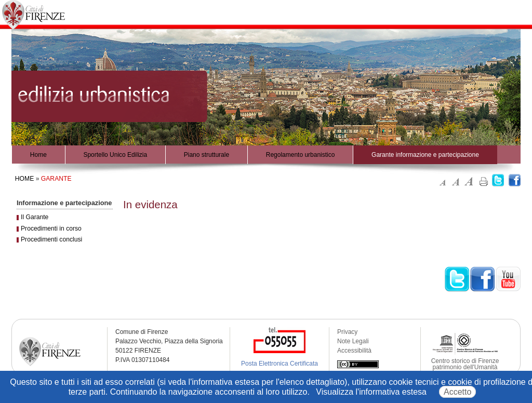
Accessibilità (354, 351)
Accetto (457, 392)
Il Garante (35, 217)
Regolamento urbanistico (301, 155)
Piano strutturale (207, 155)
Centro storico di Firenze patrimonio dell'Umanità (465, 364)
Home (38, 155)
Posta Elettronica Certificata (280, 364)
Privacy (347, 332)
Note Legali (353, 341)
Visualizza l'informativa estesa (371, 392)
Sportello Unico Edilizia (115, 155)
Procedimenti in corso (51, 229)
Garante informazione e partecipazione (425, 155)
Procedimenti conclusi (51, 239)
